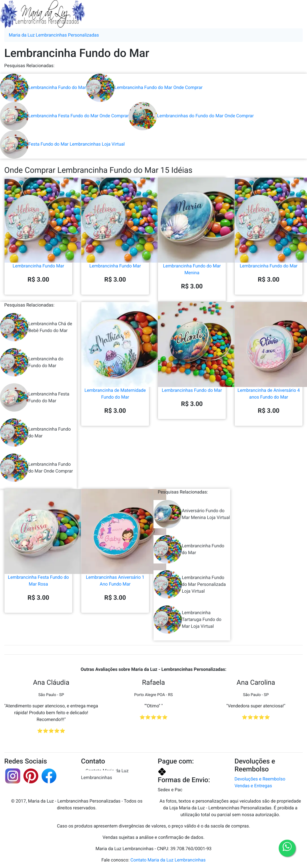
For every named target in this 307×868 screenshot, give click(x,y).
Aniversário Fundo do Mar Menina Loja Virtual (192, 514)
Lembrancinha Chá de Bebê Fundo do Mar (36, 327)
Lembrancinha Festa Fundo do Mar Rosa (38, 558)
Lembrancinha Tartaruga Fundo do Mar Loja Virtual (187, 620)
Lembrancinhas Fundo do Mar (192, 367)
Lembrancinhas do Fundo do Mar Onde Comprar (191, 116)
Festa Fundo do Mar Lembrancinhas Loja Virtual (62, 144)
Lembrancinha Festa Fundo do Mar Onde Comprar (64, 116)
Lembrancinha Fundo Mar (38, 243)
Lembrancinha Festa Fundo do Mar (35, 397)
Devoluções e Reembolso (260, 779)
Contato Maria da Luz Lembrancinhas (105, 774)
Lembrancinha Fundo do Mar (43, 87)
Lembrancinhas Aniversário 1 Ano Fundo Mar (115, 558)
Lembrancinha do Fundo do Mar (32, 362)
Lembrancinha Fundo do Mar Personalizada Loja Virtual (190, 584)
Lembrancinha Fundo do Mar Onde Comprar (144, 87)
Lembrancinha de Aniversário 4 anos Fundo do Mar (269, 371)
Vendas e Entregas (253, 786)
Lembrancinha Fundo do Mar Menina (192, 246)
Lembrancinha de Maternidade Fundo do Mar (115, 371)
